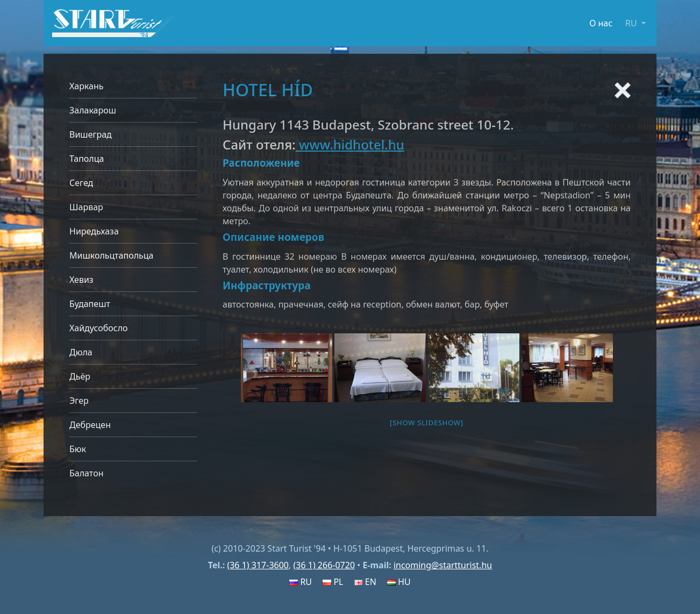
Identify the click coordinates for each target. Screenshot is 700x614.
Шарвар (86, 207)
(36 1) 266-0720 (324, 565)
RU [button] (632, 23)
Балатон (86, 473)
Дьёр (80, 376)
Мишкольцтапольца (111, 255)
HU (399, 582)
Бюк (78, 449)
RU (301, 582)
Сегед (81, 183)
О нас (601, 23)
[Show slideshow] (427, 423)
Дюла (81, 352)
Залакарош (93, 110)
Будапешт (90, 304)
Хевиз (81, 280)
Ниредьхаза (94, 231)
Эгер (79, 401)
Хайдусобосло (99, 328)
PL (333, 582)
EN (365, 582)
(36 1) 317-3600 (258, 565)
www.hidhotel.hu (350, 144)
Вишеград (91, 134)
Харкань (87, 86)
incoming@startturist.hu (443, 565)
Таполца (87, 159)
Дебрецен (90, 425)
